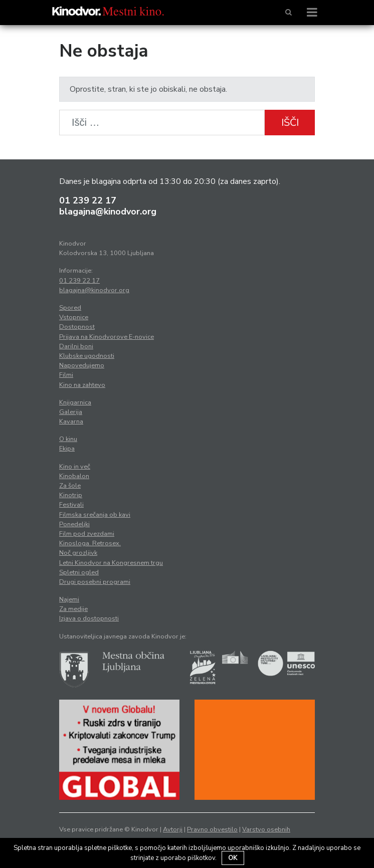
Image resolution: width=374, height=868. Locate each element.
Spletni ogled (79, 572)
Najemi (69, 599)
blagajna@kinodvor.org (108, 211)
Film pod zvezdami (87, 534)
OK (233, 858)
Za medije (73, 609)
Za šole (70, 486)
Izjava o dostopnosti (89, 618)
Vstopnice (74, 317)
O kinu (68, 439)
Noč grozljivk (78, 553)
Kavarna (71, 421)
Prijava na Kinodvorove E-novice (107, 337)
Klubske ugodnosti (87, 356)
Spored (70, 308)
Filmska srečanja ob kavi (95, 515)
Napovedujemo (82, 365)
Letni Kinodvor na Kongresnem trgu (111, 563)
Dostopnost (77, 327)
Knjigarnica (75, 402)
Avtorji (173, 829)
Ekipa (67, 449)
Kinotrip (71, 495)
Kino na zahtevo (82, 385)
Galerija (71, 412)
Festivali (71, 505)
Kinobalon (74, 476)
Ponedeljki (74, 524)
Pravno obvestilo (212, 829)
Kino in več (75, 467)
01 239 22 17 (88, 200)
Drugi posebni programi (95, 582)
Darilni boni (76, 346)
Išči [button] (290, 123)
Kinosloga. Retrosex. (90, 543)
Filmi (66, 375)
